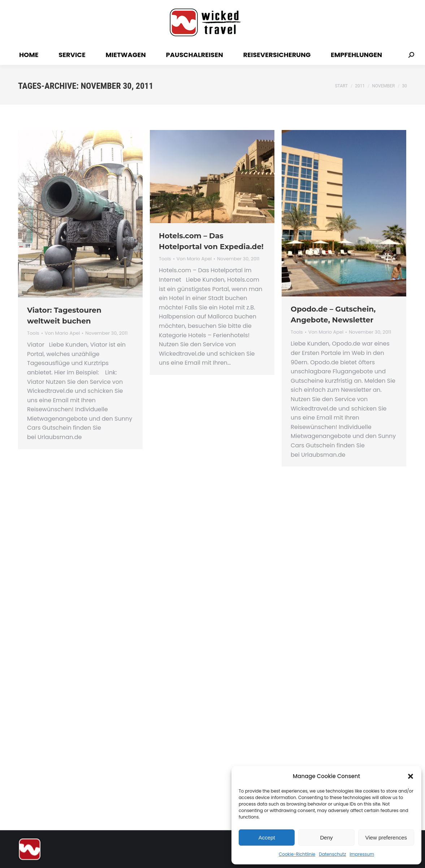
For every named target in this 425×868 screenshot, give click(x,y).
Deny (326, 837)
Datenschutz (332, 854)
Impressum (362, 854)
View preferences (386, 837)
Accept (267, 837)
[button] (411, 776)
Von (62, 333)
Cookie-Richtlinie (297, 854)
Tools (33, 333)
